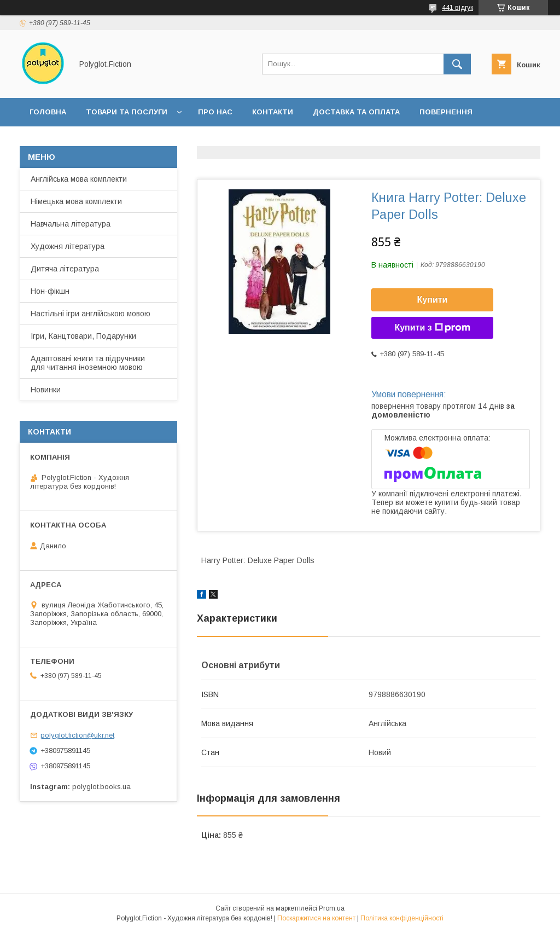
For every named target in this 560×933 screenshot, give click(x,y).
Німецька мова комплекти (76, 201)
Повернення (446, 112)
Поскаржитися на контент (316, 918)
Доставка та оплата (356, 112)
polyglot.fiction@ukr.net (77, 735)
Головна (48, 112)
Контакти (273, 112)
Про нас (215, 112)
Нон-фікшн (50, 291)
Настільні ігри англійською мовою (91, 314)
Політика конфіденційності (402, 918)
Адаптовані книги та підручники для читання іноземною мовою (88, 363)
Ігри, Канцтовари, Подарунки (83, 336)
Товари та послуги (127, 112)
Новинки (46, 390)
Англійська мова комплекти (79, 179)
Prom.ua (332, 908)
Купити (433, 300)
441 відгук (457, 8)
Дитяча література (65, 269)
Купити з (432, 328)
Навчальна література (71, 224)
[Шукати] (457, 64)
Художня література (68, 246)
